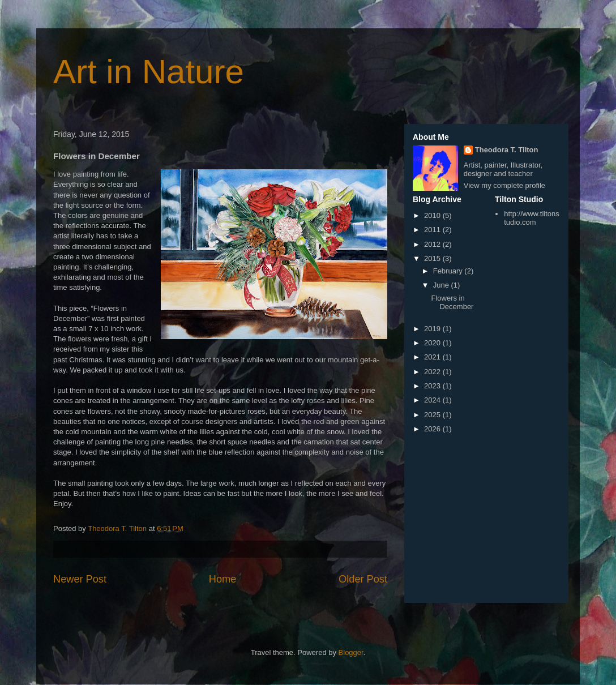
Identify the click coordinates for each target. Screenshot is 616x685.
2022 (433, 372)
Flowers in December (452, 303)
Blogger (351, 652)
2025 (433, 415)
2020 (433, 343)
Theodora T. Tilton (507, 150)
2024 (433, 400)
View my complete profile (504, 185)
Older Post (363, 579)
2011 (433, 230)
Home (223, 579)
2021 (433, 357)
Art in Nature (149, 72)
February (449, 271)
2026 (433, 429)
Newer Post (80, 579)
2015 (433, 258)
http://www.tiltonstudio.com (532, 218)
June (442, 285)
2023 (433, 386)
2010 (433, 215)
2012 (433, 244)
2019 (433, 329)
